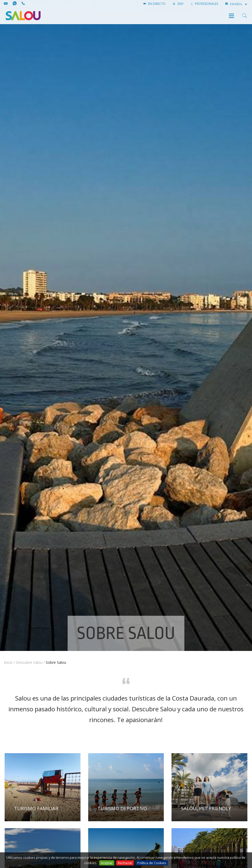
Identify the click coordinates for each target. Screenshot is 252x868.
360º (178, 4)
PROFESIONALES (204, 4)
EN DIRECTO (155, 4)
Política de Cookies (152, 863)
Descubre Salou (29, 662)
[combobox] (239, 4)
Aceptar (107, 863)
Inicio (8, 662)
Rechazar (125, 863)
